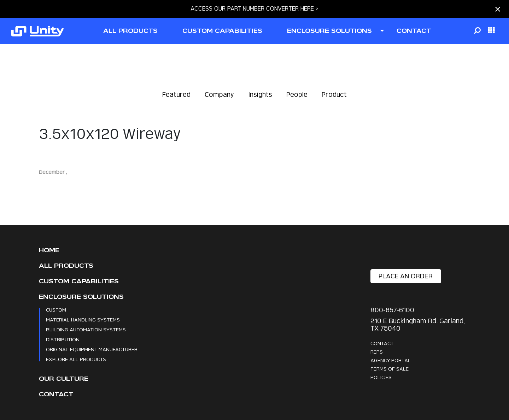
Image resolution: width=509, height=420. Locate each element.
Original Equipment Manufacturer (92, 349)
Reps (377, 352)
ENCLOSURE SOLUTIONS (329, 31)
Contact (56, 394)
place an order (406, 276)
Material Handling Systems (83, 320)
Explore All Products (76, 359)
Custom (56, 310)
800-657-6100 (392, 310)
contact (414, 31)
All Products (66, 266)
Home (49, 250)
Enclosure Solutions (81, 297)
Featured (176, 94)
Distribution (63, 339)
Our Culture (64, 379)
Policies (381, 377)
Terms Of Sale (390, 369)
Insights (260, 94)
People (297, 94)
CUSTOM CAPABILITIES (222, 31)
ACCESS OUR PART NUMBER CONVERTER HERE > (255, 9)
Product (334, 94)
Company (219, 94)
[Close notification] (498, 9)
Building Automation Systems (86, 329)
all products (130, 31)
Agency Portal (391, 360)
